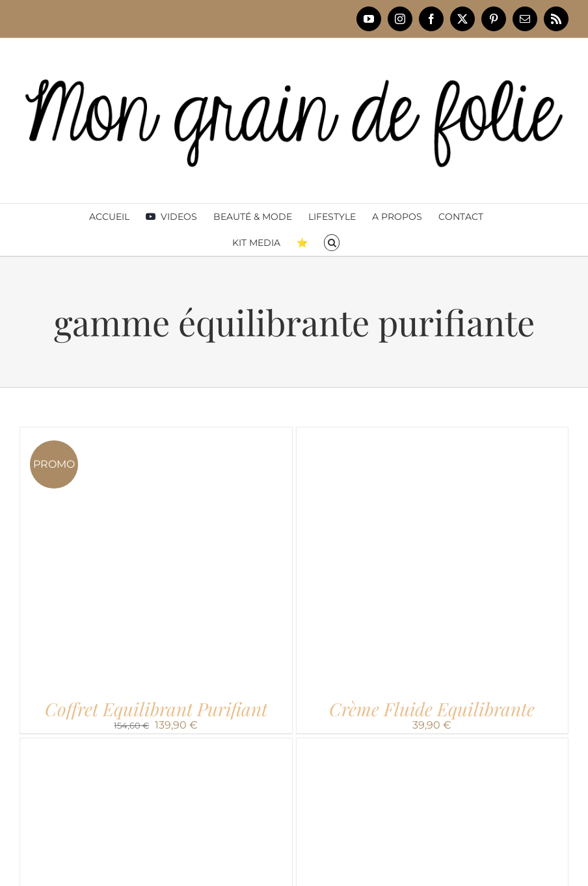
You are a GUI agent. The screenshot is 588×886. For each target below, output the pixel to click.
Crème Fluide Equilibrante (432, 709)
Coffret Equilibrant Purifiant (156, 709)
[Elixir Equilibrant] (156, 745)
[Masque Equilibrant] (433, 745)
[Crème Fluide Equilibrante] (433, 434)
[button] (332, 243)
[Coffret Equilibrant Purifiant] (156, 434)
